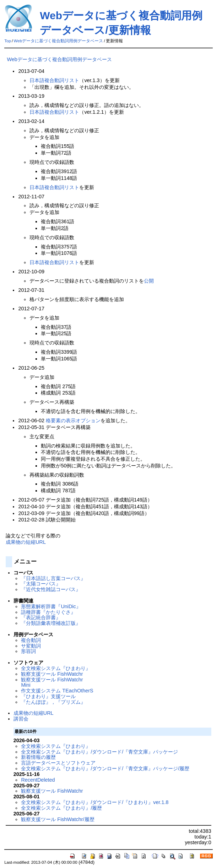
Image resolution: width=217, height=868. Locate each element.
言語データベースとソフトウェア (58, 763)
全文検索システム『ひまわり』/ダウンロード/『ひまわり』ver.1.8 (95, 802)
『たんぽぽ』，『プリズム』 (53, 702)
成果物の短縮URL (26, 542)
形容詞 (28, 651)
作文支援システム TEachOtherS (57, 691)
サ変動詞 (31, 646)
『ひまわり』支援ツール (48, 696)
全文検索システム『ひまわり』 (56, 668)
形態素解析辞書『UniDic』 (51, 606)
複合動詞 (31, 640)
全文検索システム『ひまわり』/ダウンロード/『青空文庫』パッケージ (99, 752)
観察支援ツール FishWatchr (52, 674)
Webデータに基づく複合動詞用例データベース (58, 41)
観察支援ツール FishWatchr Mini (52, 682)
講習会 (21, 719)
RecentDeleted (38, 780)
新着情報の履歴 (38, 757)
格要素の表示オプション (73, 420)
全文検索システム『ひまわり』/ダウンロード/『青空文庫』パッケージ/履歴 (105, 768)
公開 (149, 281)
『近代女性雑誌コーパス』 (51, 589)
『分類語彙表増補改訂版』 (51, 623)
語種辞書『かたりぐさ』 (48, 612)
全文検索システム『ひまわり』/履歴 (61, 808)
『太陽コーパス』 (41, 584)
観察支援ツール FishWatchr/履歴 (58, 819)
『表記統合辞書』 (41, 617)
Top (8, 41)
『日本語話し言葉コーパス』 (53, 578)
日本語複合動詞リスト (54, 80)
